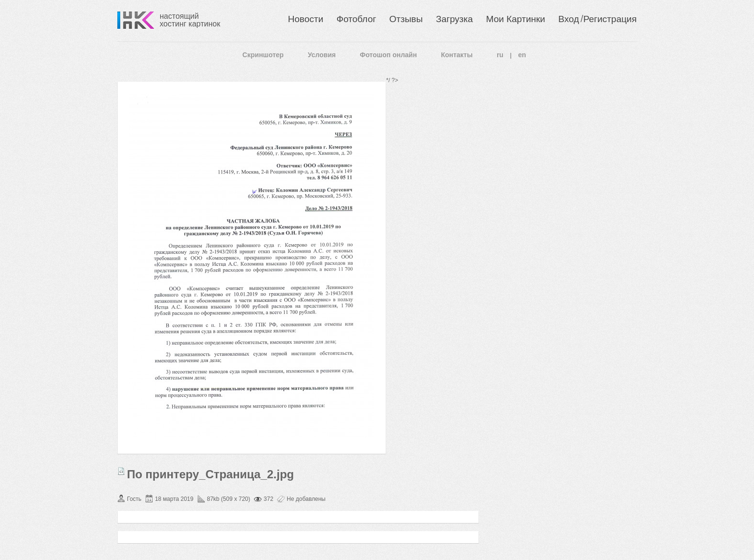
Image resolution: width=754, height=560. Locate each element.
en (522, 55)
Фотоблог (356, 19)
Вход (569, 19)
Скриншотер (263, 55)
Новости (306, 19)
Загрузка (454, 19)
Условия (322, 55)
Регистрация (610, 19)
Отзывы (406, 19)
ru (500, 55)
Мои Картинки (516, 19)
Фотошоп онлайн (388, 55)
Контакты (457, 55)
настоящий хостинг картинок (190, 20)
